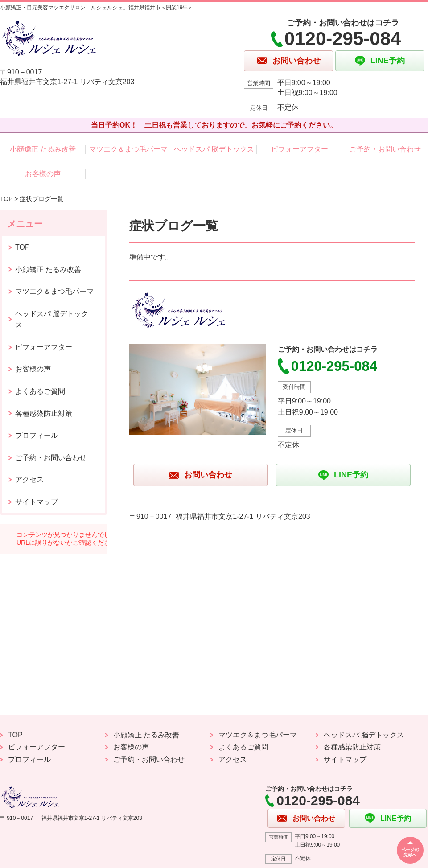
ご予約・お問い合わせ (385, 149)
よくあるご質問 (40, 391)
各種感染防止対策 (44, 413)
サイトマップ (37, 502)
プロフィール (37, 435)
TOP (6, 199)
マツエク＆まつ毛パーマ (128, 149)
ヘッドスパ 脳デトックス (214, 149)
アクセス (29, 479)
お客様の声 (43, 174)
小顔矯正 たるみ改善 (43, 149)
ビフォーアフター (300, 149)
